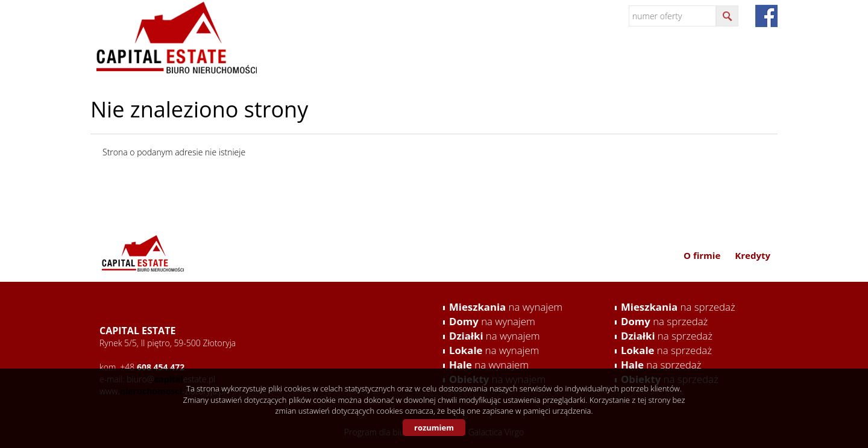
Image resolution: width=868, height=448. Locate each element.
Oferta (640, 59)
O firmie (538, 59)
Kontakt (693, 59)
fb (766, 16)
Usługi (591, 59)
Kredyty (750, 59)
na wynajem (506, 307)
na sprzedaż (678, 307)
